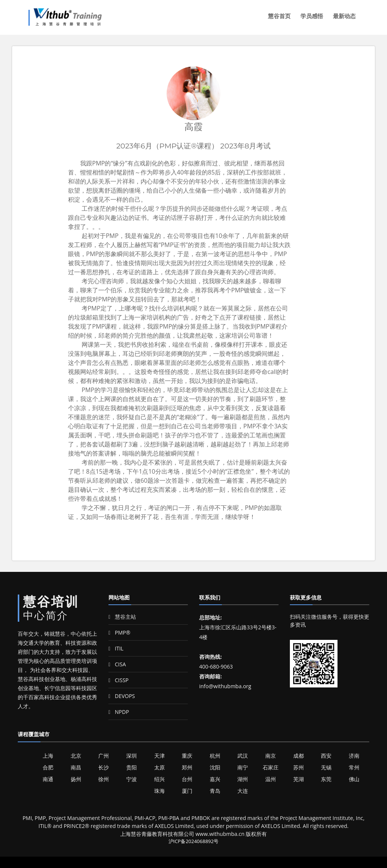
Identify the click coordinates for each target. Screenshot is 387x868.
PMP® (119, 632)
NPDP (119, 712)
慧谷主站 (122, 617)
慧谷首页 (279, 16)
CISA (117, 664)
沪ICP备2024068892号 (194, 841)
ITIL (116, 648)
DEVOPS (122, 696)
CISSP (118, 680)
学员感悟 (312, 16)
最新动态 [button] (344, 16)
